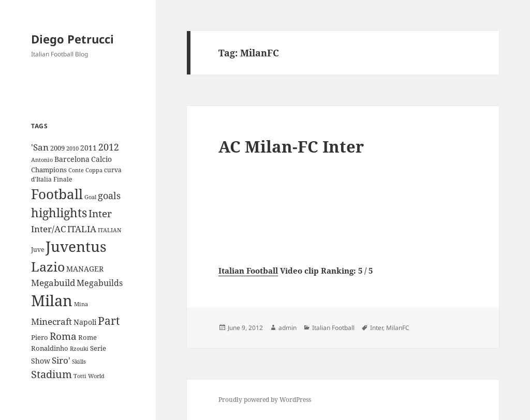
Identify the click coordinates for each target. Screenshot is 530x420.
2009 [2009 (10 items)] (57, 148)
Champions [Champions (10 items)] (49, 170)
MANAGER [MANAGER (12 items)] (85, 269)
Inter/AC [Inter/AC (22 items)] (48, 229)
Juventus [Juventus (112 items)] (76, 246)
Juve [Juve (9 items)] (38, 250)
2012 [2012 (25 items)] (109, 147)
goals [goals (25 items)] (109, 196)
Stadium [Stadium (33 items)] (51, 374)
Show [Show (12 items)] (41, 361)
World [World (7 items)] (96, 376)
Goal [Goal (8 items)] (90, 197)
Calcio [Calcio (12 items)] (101, 159)
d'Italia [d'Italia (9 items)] (41, 179)
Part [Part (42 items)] (109, 320)
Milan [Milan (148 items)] (52, 301)
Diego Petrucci (72, 39)
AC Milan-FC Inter (291, 146)
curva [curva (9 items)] (113, 170)
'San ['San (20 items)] (40, 147)
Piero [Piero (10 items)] (40, 337)
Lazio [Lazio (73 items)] (48, 266)
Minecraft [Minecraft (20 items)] (51, 321)
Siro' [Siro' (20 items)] (61, 360)
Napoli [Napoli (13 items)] (85, 322)
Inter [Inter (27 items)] (100, 213)
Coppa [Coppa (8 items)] (94, 170)
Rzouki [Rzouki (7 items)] (79, 349)
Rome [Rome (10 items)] (87, 337)
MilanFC (398, 328)
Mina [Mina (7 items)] (81, 304)
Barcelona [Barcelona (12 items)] (72, 159)
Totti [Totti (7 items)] (80, 376)
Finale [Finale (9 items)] (63, 179)
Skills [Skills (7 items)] (79, 362)
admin (288, 328)
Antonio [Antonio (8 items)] (42, 160)
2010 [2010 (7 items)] (72, 148)
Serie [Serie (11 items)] (98, 348)
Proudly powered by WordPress (265, 400)
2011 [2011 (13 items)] (89, 148)
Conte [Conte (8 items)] (76, 170)
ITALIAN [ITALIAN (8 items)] (109, 230)
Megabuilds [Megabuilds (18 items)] (100, 283)
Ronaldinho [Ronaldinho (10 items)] (50, 348)
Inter (377, 328)
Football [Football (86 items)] (57, 194)
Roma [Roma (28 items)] (63, 336)
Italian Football (248, 271)
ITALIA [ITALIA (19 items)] (82, 229)
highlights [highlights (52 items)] (59, 213)
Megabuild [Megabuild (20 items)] (53, 283)
